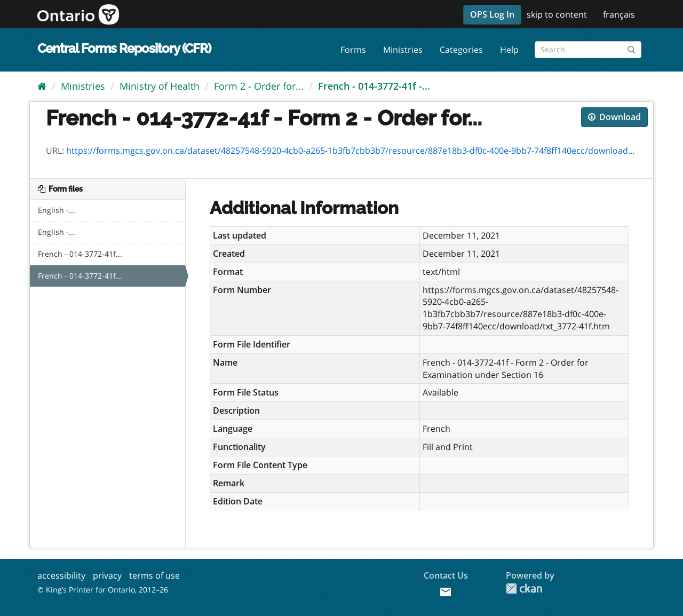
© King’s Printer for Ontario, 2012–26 (103, 590)
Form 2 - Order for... (259, 86)
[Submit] (632, 48)
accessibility (61, 575)
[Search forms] (588, 50)
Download (614, 117)
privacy (107, 575)
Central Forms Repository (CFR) (124, 48)
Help (509, 50)
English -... (57, 210)
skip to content (557, 14)
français (619, 14)
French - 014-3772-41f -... (374, 86)
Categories (461, 50)
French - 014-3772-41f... (80, 254)
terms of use (154, 575)
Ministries (403, 50)
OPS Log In (492, 14)
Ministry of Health (160, 86)
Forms (353, 50)
